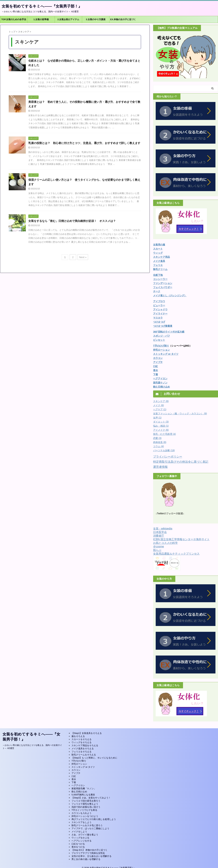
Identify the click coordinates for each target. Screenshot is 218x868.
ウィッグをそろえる (82, 742)
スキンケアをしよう (82, 822)
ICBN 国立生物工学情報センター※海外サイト (181, 539)
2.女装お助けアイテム (68, 19)
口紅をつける (78, 844)
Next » (83, 257)
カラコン (158, 358)
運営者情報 (160, 467)
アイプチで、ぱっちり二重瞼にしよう (90, 828)
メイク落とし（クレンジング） (170, 295)
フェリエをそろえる (82, 752)
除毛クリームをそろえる (84, 755)
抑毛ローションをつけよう (85, 816)
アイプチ (158, 362)
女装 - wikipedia (163, 529)
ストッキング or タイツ (166, 354)
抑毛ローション (161, 350)
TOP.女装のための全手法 (14, 19)
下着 (156, 374)
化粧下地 (158, 275)
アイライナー (160, 314)
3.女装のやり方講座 (96, 19)
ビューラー (159, 305)
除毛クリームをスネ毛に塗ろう (87, 825)
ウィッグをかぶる (80, 838)
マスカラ (158, 318)
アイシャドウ (160, 309)
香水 (74, 779)
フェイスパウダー (163, 287)
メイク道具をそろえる (83, 749)
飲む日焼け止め (161, 387)
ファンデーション (163, 283)
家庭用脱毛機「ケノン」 (84, 788)
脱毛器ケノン (160, 383)
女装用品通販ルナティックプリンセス (176, 554)
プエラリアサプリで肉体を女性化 (88, 853)
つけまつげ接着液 (163, 326)
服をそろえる (78, 736)
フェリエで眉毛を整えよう (85, 804)
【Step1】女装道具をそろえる (87, 733)
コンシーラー (160, 279)
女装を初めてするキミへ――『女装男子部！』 (42, 6)
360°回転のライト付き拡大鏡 (169, 332)
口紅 (156, 366)
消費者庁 (159, 536)
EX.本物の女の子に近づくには (123, 20)
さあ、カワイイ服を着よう (85, 835)
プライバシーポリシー (168, 457)
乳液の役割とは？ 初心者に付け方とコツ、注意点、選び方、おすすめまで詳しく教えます (84, 143)
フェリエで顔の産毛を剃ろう (86, 801)
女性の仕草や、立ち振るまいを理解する (92, 856)
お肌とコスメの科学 (165, 543)
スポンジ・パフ (161, 336)
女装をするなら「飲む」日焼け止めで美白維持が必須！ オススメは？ (72, 221)
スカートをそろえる (82, 739)
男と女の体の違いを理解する (86, 859)
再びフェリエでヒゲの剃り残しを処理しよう (94, 819)
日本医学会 (160, 532)
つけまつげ (159, 322)
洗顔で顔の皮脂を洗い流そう (86, 807)
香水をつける (78, 847)
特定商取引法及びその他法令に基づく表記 (181, 462)
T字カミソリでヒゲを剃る (84, 810)
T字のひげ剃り (161, 346)
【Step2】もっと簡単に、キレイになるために (94, 758)
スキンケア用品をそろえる (85, 745)
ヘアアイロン (78, 785)
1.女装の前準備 (41, 19)
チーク (157, 291)
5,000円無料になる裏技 (83, 795)
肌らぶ (157, 550)
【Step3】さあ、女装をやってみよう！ (91, 798)
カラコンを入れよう (82, 813)
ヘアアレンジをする (82, 841)
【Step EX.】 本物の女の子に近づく (90, 850)
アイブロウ (159, 301)
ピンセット (159, 340)
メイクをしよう (79, 832)
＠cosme (159, 546)
